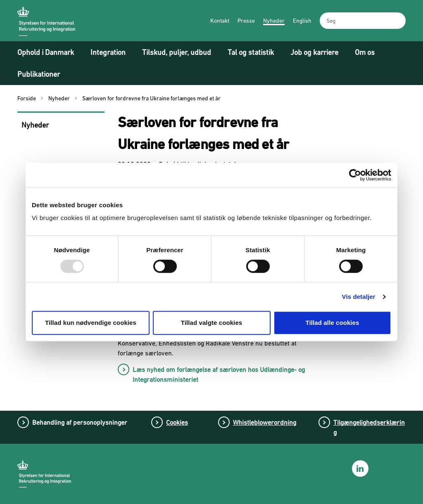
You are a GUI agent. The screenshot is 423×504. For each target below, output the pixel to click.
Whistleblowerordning (265, 422)
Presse (246, 21)
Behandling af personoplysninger (80, 422)
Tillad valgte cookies (212, 323)
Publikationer (39, 74)
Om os (365, 52)
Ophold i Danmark (46, 52)
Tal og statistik (251, 52)
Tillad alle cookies (332, 323)
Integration (108, 52)
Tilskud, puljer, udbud (177, 52)
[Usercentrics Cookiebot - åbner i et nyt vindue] (355, 175)
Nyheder (274, 21)
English (302, 21)
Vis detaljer (359, 297)
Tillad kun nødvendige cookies (91, 323)
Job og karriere (314, 52)
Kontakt (220, 21)
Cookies (177, 422)
